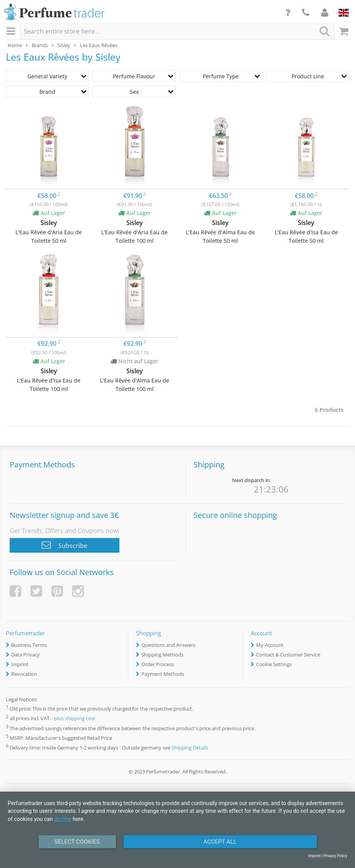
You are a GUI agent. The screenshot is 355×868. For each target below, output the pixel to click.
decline (63, 819)
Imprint (20, 664)
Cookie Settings (274, 664)
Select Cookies (77, 842)
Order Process (158, 664)
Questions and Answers (168, 645)
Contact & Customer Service (288, 655)
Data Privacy (25, 655)
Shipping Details (190, 748)
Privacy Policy (335, 856)
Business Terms (29, 645)
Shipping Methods (162, 655)
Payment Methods (163, 674)
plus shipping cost (75, 719)
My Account (270, 645)
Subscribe (65, 545)
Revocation (24, 674)
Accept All (220, 842)
